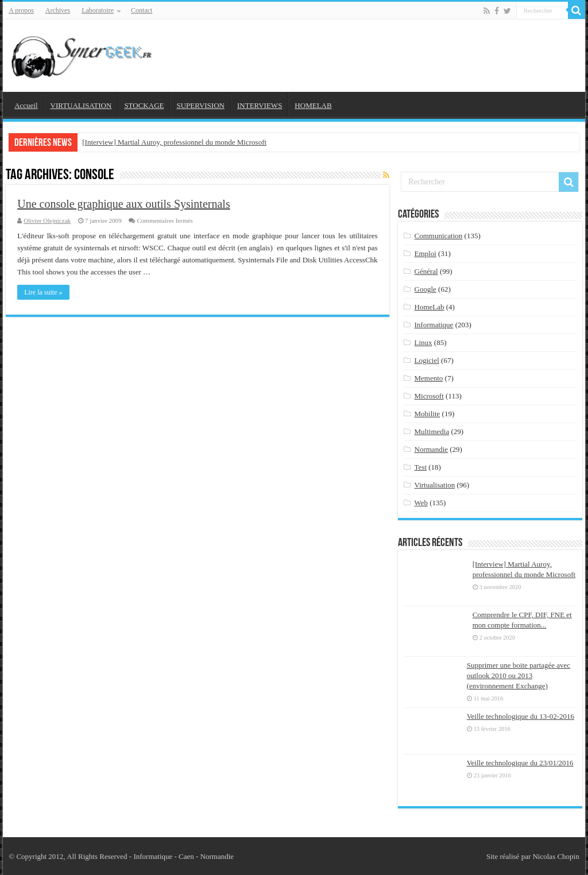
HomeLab (430, 307)
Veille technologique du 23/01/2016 (520, 763)
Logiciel (427, 360)
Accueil (26, 105)
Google (425, 289)
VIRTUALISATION (81, 105)
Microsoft (429, 396)
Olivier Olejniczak (47, 220)
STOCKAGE (144, 105)
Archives (58, 10)
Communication (439, 236)
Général (426, 271)
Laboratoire (98, 10)
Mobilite (428, 414)
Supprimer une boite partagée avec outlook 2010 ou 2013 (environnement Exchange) (519, 675)
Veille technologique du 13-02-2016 (521, 716)
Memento (429, 378)
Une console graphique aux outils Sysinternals (124, 204)
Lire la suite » (43, 292)
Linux (423, 342)
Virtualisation (435, 485)
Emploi (425, 253)
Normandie (431, 449)
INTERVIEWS (260, 105)
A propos (21, 10)
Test (421, 467)
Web (421, 503)
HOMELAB (313, 105)
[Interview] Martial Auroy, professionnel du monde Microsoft (174, 142)
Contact (142, 10)
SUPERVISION (200, 105)
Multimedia (432, 431)
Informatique (434, 325)
